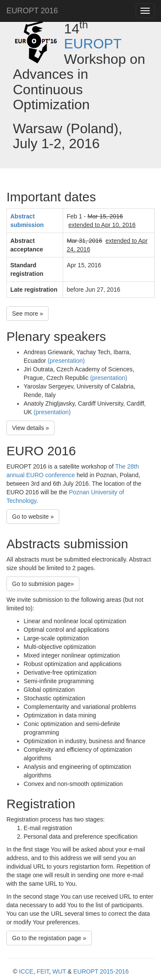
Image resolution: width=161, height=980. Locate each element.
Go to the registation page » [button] (49, 938)
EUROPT (93, 44)
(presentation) (66, 361)
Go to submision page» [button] (43, 584)
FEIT (43, 971)
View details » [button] (30, 428)
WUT (59, 971)
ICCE (26, 971)
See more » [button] (27, 314)
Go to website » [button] (33, 517)
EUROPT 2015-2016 (101, 971)
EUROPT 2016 (32, 11)
